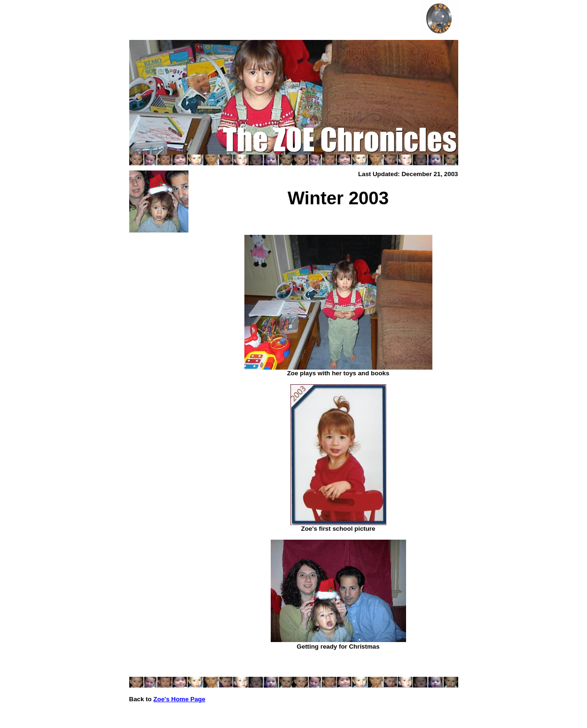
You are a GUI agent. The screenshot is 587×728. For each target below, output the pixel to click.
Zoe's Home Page (179, 699)
